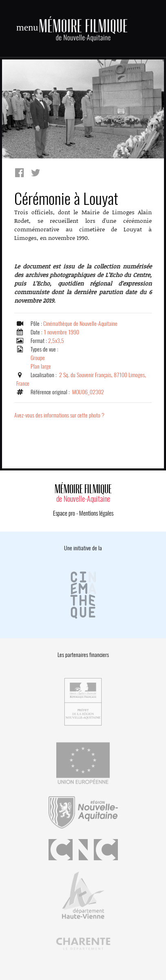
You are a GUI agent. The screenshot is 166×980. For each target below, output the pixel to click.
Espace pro (64, 513)
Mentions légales (96, 513)
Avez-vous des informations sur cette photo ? (59, 415)
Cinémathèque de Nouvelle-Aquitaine (80, 324)
